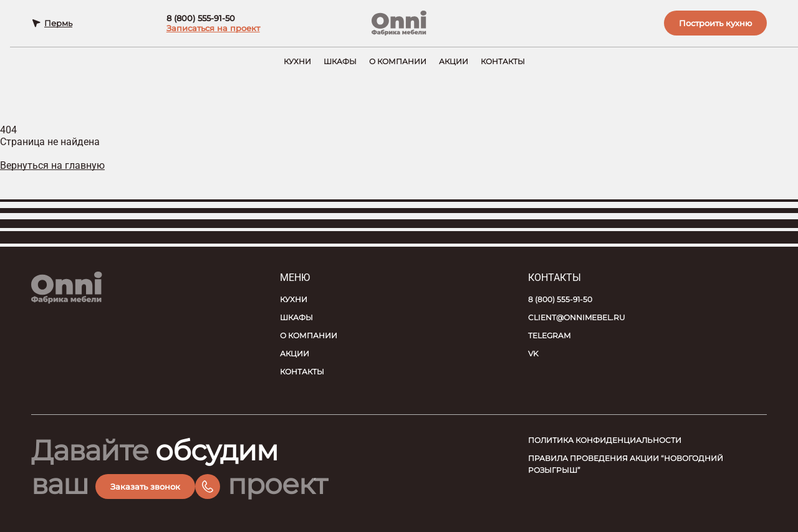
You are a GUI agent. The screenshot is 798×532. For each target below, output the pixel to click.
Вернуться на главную (52, 169)
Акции (454, 64)
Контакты (503, 64)
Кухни (297, 64)
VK (533, 354)
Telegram (549, 335)
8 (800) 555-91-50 (199, 20)
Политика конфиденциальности (605, 440)
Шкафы (340, 64)
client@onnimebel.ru (577, 317)
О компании (398, 64)
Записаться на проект (211, 30)
